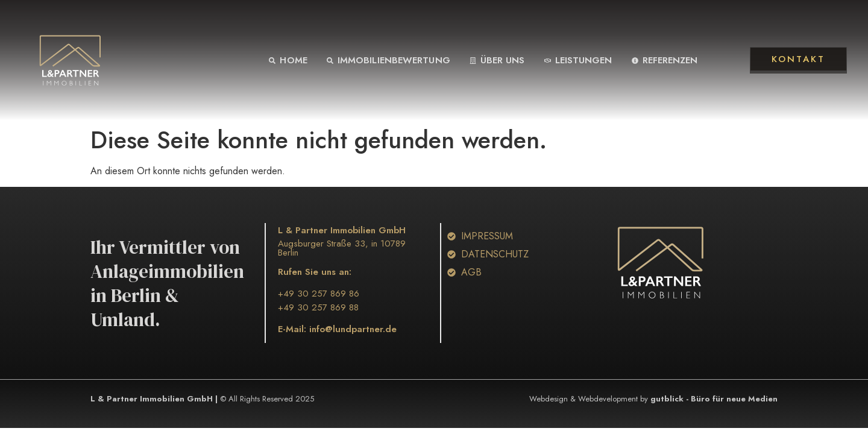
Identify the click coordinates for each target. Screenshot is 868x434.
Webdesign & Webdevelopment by (653, 399)
